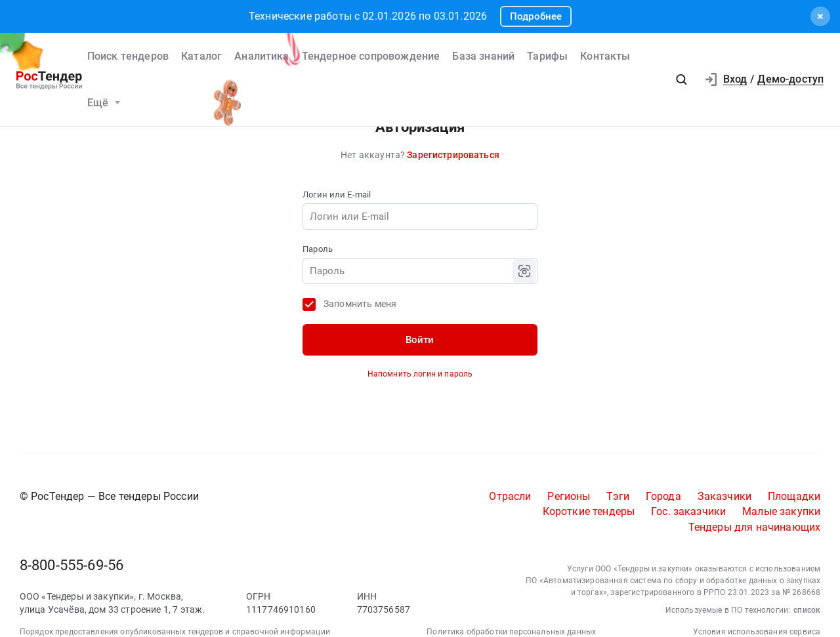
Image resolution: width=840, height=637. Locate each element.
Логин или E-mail (337, 195)
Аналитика (262, 56)
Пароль (318, 249)
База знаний (483, 56)
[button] (681, 79)
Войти (420, 340)
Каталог (201, 56)
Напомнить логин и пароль (420, 374)
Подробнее (536, 16)
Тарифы (547, 56)
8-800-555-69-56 (72, 565)
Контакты (605, 56)
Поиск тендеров (128, 56)
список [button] (807, 610)
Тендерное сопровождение (371, 56)
